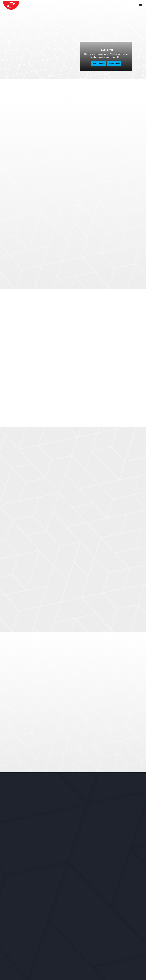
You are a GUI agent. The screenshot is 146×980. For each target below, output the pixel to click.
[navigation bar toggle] (141, 5)
